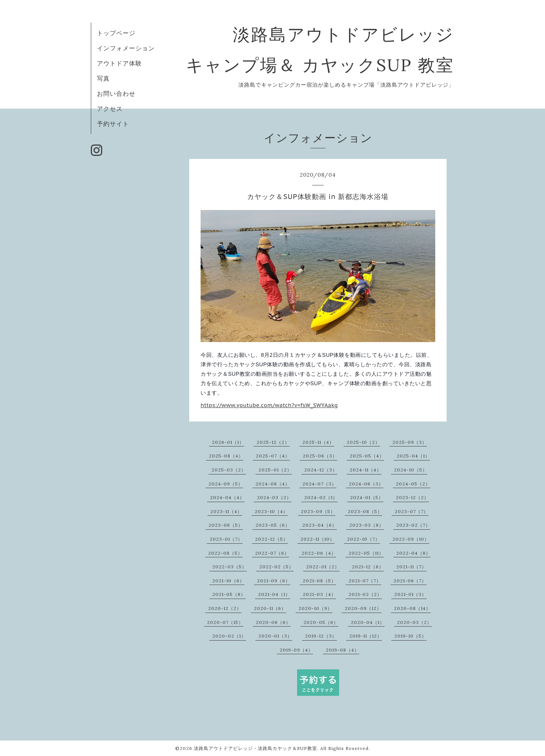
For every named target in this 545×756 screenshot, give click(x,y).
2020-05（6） (321, 622)
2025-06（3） (320, 456)
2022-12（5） (272, 539)
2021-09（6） (274, 581)
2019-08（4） (343, 650)
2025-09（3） (410, 442)
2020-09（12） (363, 608)
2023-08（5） (365, 511)
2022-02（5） (276, 567)
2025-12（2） (273, 442)
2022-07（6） (272, 553)
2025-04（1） (413, 456)
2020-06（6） (273, 622)
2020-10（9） (315, 608)
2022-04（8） (413, 553)
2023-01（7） (226, 539)
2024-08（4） (273, 484)
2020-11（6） (270, 608)
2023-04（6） (320, 525)
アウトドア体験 (119, 63)
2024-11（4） (366, 470)
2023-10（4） (271, 511)
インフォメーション (126, 48)
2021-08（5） (319, 581)
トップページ (116, 33)
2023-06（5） (226, 525)
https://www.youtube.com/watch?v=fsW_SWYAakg (269, 405)
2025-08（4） (226, 456)
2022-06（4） (319, 553)
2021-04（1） (274, 594)
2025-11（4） (318, 442)
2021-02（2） (365, 594)
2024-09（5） (226, 484)
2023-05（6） (273, 525)
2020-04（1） (368, 622)
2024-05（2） (413, 484)
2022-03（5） (230, 567)
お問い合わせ (116, 93)
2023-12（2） (412, 497)
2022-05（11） (366, 553)
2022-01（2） (323, 567)
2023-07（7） (412, 511)
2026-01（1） (228, 442)
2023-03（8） (367, 525)
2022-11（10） (318, 539)
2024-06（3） (366, 484)
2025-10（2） (363, 442)
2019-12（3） (321, 636)
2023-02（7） (413, 525)
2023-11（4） (226, 511)
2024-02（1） (321, 497)
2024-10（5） (411, 470)
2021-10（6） (228, 581)
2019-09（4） (296, 650)
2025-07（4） (273, 456)
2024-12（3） (321, 470)
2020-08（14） (412, 608)
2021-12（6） (368, 567)
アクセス (110, 109)
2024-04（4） (227, 497)
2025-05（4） (367, 456)
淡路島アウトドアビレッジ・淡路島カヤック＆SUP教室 (255, 748)
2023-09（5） (318, 511)
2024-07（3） (319, 484)
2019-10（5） (410, 636)
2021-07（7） (365, 581)
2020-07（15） (225, 622)
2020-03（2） (414, 622)
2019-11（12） (366, 636)
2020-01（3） (275, 636)
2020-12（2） (225, 608)
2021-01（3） (410, 594)
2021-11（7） (411, 567)
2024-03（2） (274, 497)
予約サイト (113, 124)
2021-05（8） (229, 594)
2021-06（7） (410, 581)
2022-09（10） (411, 539)
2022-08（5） (225, 553)
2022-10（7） (364, 539)
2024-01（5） (367, 497)
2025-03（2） (229, 470)
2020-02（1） (229, 636)
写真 (103, 78)
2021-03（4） (319, 594)
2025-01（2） (275, 470)
